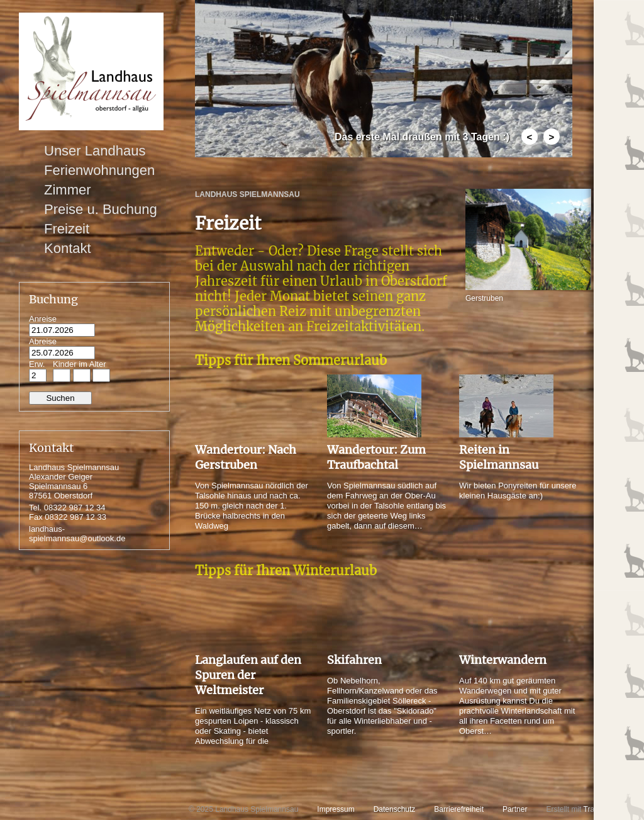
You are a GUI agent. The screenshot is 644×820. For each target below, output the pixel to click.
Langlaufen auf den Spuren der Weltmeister (248, 675)
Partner (515, 809)
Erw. (37, 364)
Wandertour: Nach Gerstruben (246, 457)
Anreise (43, 319)
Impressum (336, 809)
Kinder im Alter (80, 364)
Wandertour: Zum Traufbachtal (376, 457)
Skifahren (354, 660)
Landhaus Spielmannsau (247, 194)
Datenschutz (395, 809)
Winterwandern (503, 660)
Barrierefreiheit (459, 809)
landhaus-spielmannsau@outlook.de (77, 534)
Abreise (43, 341)
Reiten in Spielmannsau (499, 457)
